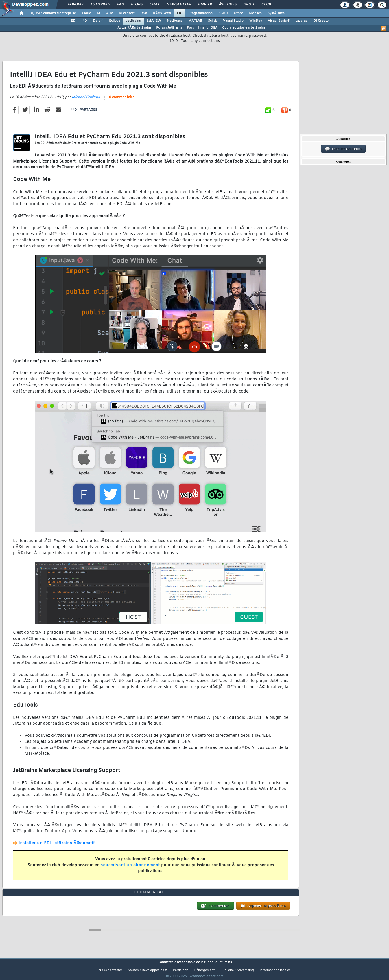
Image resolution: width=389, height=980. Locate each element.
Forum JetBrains (169, 28)
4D (85, 21)
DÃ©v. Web (162, 13)
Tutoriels (100, 5)
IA (99, 13)
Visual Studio (233, 21)
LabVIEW (154, 21)
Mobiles (255, 13)
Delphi (98, 21)
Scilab (213, 21)
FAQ (121, 5)
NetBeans (175, 21)
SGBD (223, 13)
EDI (180, 13)
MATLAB (195, 21)
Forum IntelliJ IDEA (202, 28)
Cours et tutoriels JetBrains (244, 28)
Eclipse (115, 21)
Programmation (200, 13)
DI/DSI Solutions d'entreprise (53, 13)
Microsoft (127, 13)
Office (238, 13)
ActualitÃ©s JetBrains (134, 28)
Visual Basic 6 (279, 21)
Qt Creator (322, 21)
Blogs (137, 5)
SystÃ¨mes (276, 13)
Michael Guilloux (86, 101)
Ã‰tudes (228, 5)
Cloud (86, 13)
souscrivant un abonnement (130, 869)
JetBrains (133, 21)
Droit (249, 5)
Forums (76, 5)
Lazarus (301, 21)
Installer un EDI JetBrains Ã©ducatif (57, 847)
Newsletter (179, 5)
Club (266, 5)
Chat (155, 5)
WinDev (256, 21)
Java (144, 13)
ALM (110, 13)
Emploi (205, 5)
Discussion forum (343, 149)
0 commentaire (122, 101)
